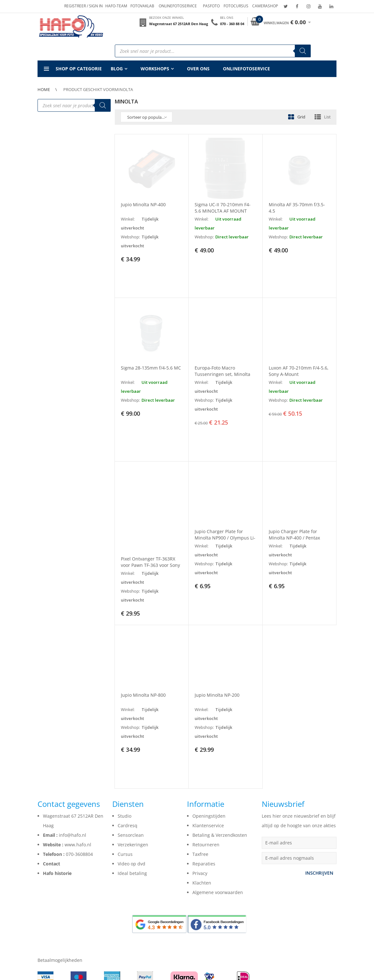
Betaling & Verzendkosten (220, 754)
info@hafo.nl (73, 754)
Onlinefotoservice (178, 6)
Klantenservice (208, 744)
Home (44, 89)
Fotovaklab (142, 6)
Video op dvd (132, 782)
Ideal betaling (132, 792)
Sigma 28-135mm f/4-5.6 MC (151, 341)
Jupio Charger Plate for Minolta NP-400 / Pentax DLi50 (294, 484)
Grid (301, 117)
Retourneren (206, 763)
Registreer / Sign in (83, 6)
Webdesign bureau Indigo (201, 969)
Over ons (198, 69)
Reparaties (204, 782)
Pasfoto (211, 6)
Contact (52, 782)
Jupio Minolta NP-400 (143, 204)
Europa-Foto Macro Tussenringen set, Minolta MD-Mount (222, 347)
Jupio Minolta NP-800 (143, 641)
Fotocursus (236, 6)
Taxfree (200, 773)
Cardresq (128, 744)
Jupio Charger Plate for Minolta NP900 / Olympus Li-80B (225, 484)
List (327, 117)
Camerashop (265, 6)
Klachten (202, 801)
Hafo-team (116, 6)
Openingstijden (209, 734)
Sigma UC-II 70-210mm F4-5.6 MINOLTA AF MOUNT (223, 208)
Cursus (125, 773)
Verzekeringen (133, 763)
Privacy (200, 792)
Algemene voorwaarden (218, 811)
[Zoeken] (303, 51)
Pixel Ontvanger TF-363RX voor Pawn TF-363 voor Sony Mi (150, 511)
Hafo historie (57, 792)
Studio (125, 734)
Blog (117, 69)
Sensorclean (131, 754)
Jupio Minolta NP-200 (217, 641)
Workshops (155, 69)
